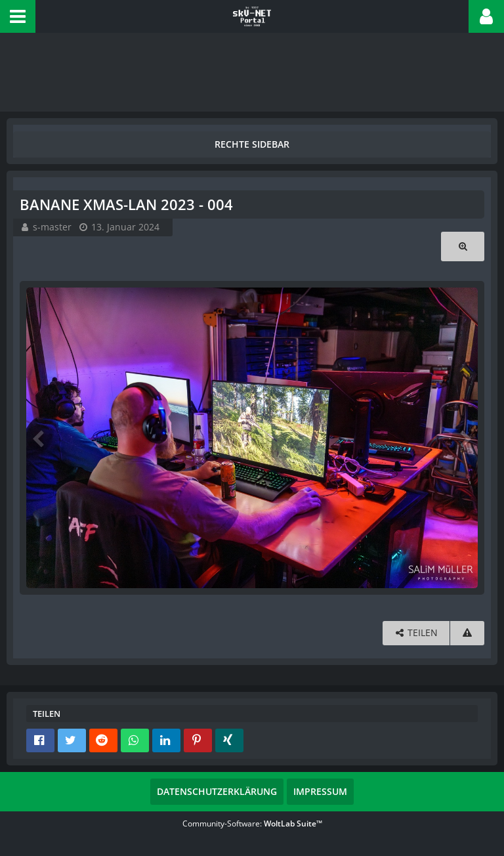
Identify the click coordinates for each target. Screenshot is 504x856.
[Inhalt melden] (467, 633)
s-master (52, 227)
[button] (18, 16)
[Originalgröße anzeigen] (463, 246)
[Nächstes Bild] (465, 438)
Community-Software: (252, 824)
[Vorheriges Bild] (39, 438)
